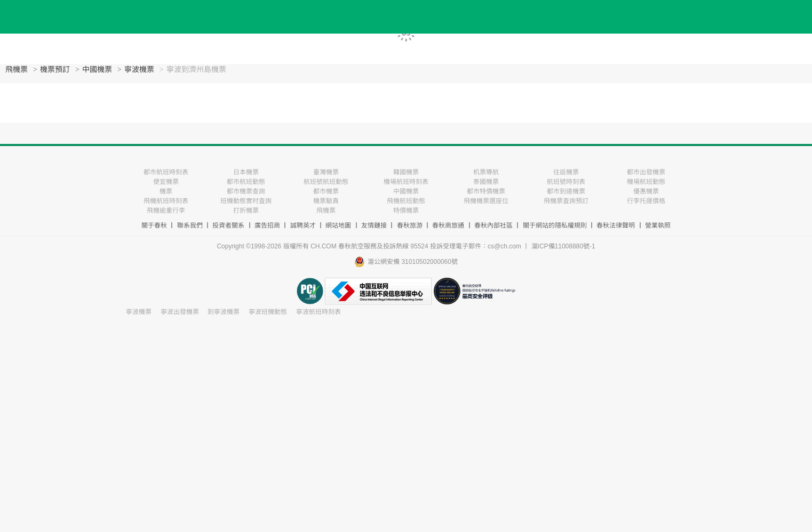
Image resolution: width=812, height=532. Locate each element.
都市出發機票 (646, 172)
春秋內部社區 (493, 225)
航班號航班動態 (326, 182)
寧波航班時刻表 (319, 312)
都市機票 (326, 191)
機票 (166, 191)
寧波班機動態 (268, 312)
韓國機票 (406, 172)
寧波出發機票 (180, 312)
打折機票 (246, 211)
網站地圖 (338, 225)
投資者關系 (228, 225)
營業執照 (658, 225)
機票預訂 (55, 70)
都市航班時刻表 (166, 172)
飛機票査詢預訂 (566, 201)
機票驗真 (326, 201)
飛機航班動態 (406, 201)
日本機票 (246, 172)
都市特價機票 (486, 191)
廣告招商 (267, 225)
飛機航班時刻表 (166, 201)
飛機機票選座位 (486, 201)
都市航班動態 (246, 182)
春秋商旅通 (448, 225)
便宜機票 (166, 182)
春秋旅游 (410, 225)
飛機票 (17, 70)
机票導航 (486, 172)
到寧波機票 (224, 312)
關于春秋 (154, 225)
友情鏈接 (374, 225)
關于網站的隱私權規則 (555, 225)
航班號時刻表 (566, 182)
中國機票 (97, 70)
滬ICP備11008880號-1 (563, 246)
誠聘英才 (303, 225)
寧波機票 (139, 70)
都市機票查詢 (246, 191)
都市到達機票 (566, 191)
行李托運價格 (646, 201)
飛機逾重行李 (166, 211)
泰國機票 (486, 182)
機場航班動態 (646, 182)
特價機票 (406, 211)
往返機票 (566, 172)
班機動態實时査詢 (246, 201)
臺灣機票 (326, 172)
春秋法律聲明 (616, 225)
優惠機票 (646, 191)
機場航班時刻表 (406, 182)
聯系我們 (190, 225)
